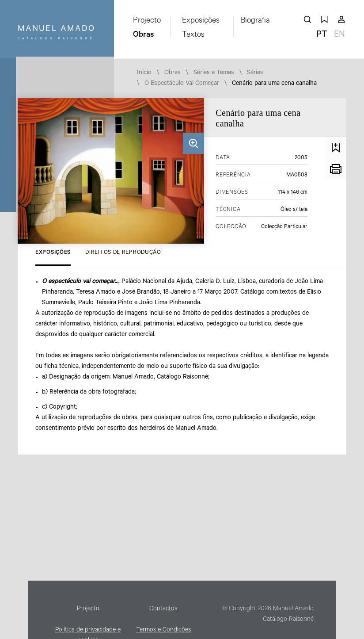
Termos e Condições (163, 631)
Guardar (336, 148)
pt (322, 35)
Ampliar (193, 143)
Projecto (147, 21)
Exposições (201, 21)
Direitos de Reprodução (123, 253)
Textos (193, 35)
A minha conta (341, 19)
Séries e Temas (214, 73)
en (339, 35)
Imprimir (336, 169)
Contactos (163, 609)
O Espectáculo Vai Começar (182, 84)
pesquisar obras (307, 19)
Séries (255, 73)
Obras (144, 35)
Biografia (255, 21)
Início (144, 73)
